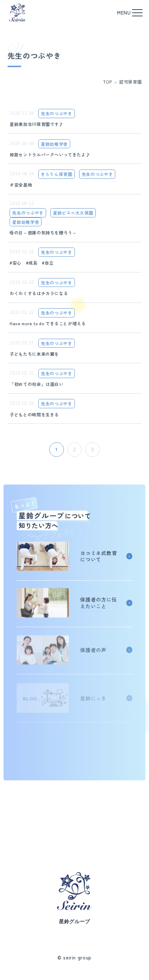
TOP (107, 85)
